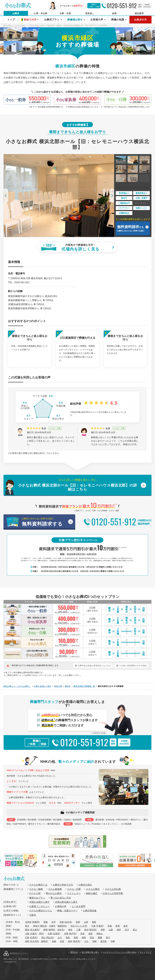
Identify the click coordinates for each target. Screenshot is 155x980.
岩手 (54, 922)
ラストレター (74, 893)
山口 (60, 938)
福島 (94, 922)
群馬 (118, 926)
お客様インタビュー (39, 906)
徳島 (84, 938)
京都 (50, 934)
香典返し (90, 13)
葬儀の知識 (118, 20)
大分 (86, 941)
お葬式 (16, 13)
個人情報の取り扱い (90, 952)
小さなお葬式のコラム (41, 911)
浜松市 (61, 930)
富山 (135, 930)
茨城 (110, 926)
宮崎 (94, 941)
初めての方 (31, 20)
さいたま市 (81, 926)
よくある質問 (78, 906)
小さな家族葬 (55, 889)
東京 (27, 926)
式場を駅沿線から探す (66, 902)
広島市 (34, 938)
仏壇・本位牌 (40, 13)
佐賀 (62, 941)
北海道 (28, 922)
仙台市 (68, 922)
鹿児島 (104, 941)
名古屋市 (35, 930)
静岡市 (52, 930)
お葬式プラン (52, 20)
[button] (6, 196)
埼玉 (73, 926)
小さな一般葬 (36, 889)
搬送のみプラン (37, 898)
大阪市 (33, 915)
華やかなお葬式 (54, 893)
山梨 (111, 930)
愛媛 (100, 938)
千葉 (93, 926)
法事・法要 (65, 13)
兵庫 (66, 934)
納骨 (114, 13)
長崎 (54, 941)
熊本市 (77, 941)
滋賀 (91, 934)
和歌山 (100, 934)
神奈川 (36, 926)
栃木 (126, 926)
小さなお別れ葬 (113, 889)
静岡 (46, 930)
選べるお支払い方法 (61, 898)
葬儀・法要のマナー (67, 911)
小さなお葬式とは (38, 885)
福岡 (27, 941)
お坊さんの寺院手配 (113, 893)
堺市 (41, 934)
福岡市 (44, 941)
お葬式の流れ (85, 885)
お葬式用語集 (90, 911)
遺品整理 (139, 13)
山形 (86, 922)
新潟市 (93, 930)
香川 (108, 938)
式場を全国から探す (39, 902)
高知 (92, 938)
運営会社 (74, 952)
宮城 (62, 922)
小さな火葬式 (93, 889)
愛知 (27, 930)
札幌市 (36, 922)
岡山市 (50, 938)
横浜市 (44, 926)
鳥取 (68, 938)
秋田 (78, 922)
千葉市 (100, 926)
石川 (127, 930)
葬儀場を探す (75, 20)
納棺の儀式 (92, 893)
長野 (103, 930)
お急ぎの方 (140, 20)
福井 (119, 930)
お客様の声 (97, 20)
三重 (78, 930)
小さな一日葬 (74, 889)
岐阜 (70, 930)
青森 (46, 922)
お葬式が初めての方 (63, 885)
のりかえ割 (35, 893)
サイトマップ (146, 952)
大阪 (27, 934)
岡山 (43, 938)
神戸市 (73, 934)
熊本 (70, 941)
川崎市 (52, 926)
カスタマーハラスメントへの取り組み (120, 952)
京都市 (56, 934)
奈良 (82, 934)
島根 (76, 938)
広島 (27, 938)
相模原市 (62, 926)
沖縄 (113, 941)
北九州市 (35, 941)
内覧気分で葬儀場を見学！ (81, 247)
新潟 (86, 930)
